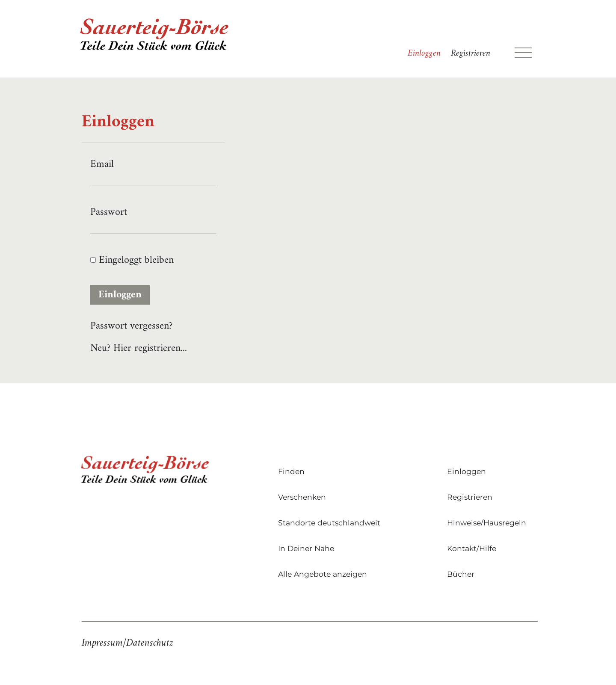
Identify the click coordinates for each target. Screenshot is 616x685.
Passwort (109, 212)
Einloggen (424, 53)
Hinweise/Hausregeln (487, 523)
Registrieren (471, 53)
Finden (291, 471)
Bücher (461, 574)
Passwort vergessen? (131, 326)
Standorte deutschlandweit (329, 523)
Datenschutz (150, 643)
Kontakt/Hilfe (472, 548)
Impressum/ (104, 643)
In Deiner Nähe (306, 548)
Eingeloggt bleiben (132, 260)
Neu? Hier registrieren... (139, 348)
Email (102, 164)
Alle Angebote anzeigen (323, 574)
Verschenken (302, 497)
